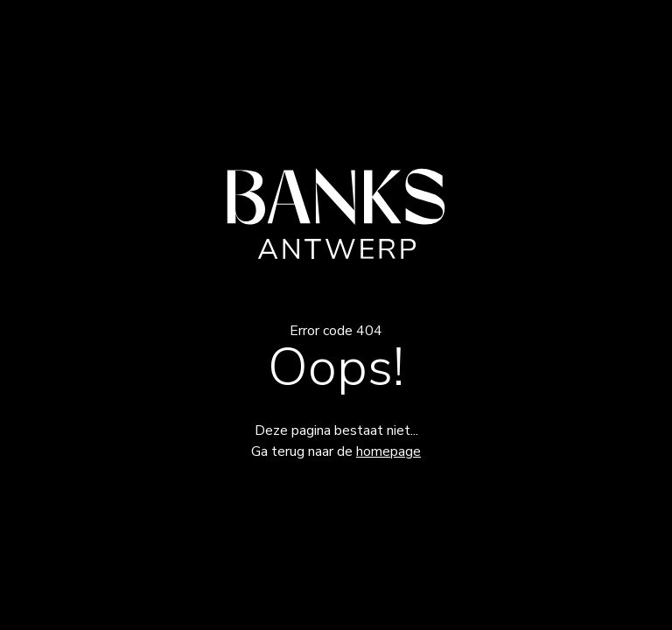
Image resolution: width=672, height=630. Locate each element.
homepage (388, 451)
